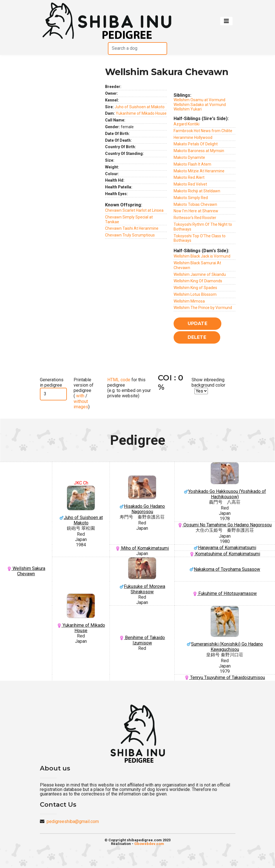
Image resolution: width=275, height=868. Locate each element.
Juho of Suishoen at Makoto (140, 107)
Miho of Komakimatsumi (142, 548)
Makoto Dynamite (189, 157)
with (80, 396)
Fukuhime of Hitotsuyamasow (225, 593)
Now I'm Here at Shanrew (196, 211)
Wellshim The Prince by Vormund (203, 308)
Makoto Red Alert (189, 177)
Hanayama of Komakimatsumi (225, 548)
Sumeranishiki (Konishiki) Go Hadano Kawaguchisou (225, 629)
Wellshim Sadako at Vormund (200, 105)
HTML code (119, 380)
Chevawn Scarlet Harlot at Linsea (134, 210)
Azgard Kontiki (187, 124)
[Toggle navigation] (226, 21)
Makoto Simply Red (191, 198)
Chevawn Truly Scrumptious (130, 235)
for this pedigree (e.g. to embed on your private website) (129, 388)
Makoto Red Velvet (190, 184)
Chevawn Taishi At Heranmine (132, 228)
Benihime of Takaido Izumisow (142, 640)
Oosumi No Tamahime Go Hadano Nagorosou (225, 525)
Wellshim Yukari (188, 109)
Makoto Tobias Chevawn (195, 204)
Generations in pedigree (52, 382)
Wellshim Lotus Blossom (195, 294)
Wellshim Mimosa (189, 301)
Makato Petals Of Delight (196, 144)
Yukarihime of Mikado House (141, 113)
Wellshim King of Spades (195, 288)
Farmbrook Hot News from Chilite (203, 131)
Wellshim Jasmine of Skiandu (200, 274)
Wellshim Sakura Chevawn (26, 571)
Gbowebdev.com (149, 844)
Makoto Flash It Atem (192, 164)
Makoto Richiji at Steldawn (197, 191)
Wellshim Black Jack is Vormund (202, 256)
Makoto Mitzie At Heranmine (199, 171)
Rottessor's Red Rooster (195, 218)
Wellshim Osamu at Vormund (199, 100)
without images (81, 404)
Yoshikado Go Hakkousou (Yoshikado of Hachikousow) (225, 481)
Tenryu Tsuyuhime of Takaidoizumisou (225, 678)
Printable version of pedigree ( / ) (84, 393)
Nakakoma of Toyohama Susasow (225, 569)
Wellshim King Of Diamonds (198, 281)
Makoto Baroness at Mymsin (199, 151)
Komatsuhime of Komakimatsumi (225, 554)
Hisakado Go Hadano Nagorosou (142, 495)
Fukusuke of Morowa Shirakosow (142, 576)
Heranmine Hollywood (193, 137)
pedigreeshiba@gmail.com (73, 821)
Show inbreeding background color (208, 382)
